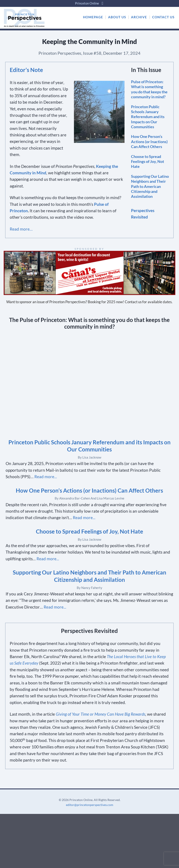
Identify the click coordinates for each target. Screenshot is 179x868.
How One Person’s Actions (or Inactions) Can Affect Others (149, 141)
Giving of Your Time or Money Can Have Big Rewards (101, 714)
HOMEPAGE (93, 17)
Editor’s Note (26, 70)
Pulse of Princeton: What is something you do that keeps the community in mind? (149, 89)
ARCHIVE (139, 17)
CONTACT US (163, 17)
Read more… (21, 229)
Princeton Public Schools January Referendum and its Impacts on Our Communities (148, 117)
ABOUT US (117, 17)
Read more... (46, 477)
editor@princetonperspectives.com (90, 805)
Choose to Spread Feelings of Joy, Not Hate (148, 162)
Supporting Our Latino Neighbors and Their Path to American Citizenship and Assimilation (150, 186)
